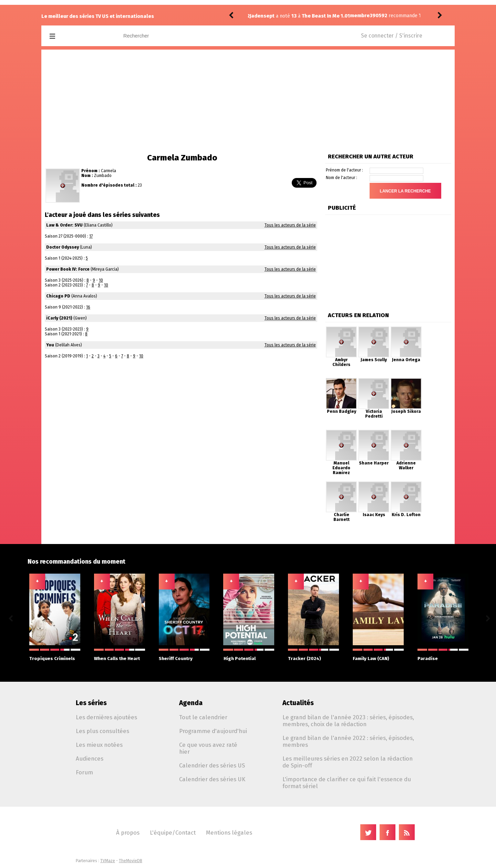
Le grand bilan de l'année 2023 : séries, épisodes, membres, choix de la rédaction (348, 721)
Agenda (191, 703)
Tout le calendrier (203, 717)
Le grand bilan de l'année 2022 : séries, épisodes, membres (348, 741)
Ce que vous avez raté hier (208, 748)
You (50, 345)
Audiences (90, 759)
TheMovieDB (131, 861)
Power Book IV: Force (68, 269)
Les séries (91, 703)
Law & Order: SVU (64, 225)
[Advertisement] (248, 101)
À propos (128, 833)
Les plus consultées (102, 731)
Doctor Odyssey (63, 247)
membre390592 (268, 16)
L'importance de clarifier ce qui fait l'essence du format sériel (347, 783)
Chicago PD (58, 296)
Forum (84, 772)
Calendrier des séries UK (212, 779)
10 (101, 280)
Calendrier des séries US (212, 765)
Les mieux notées (99, 745)
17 (91, 236)
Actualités (298, 703)
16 (88, 307)
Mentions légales (229, 833)
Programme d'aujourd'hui (213, 731)
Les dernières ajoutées (106, 717)
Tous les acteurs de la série (290, 225)
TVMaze (108, 861)
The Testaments (338, 16)
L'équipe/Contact (173, 833)
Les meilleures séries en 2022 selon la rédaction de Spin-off (348, 762)
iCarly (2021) (59, 318)
